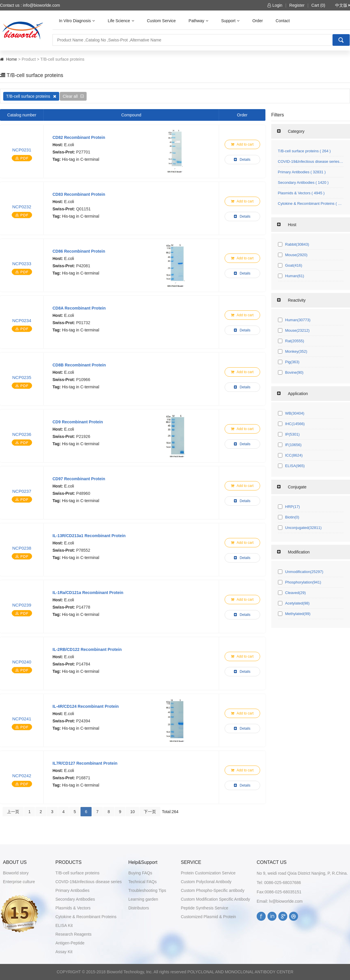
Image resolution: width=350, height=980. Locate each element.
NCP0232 (22, 207)
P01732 (83, 323)
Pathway (199, 21)
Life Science (121, 21)
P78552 (83, 550)
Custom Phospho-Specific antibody (213, 890)
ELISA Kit (64, 925)
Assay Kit (64, 952)
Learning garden (143, 899)
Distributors (139, 908)
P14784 (83, 664)
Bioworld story (16, 873)
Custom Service (161, 21)
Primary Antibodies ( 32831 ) (302, 172)
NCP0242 (22, 776)
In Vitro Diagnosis (77, 21)
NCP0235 (22, 377)
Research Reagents (73, 934)
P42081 (83, 266)
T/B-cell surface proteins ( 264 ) (304, 151)
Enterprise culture (19, 882)
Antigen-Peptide (70, 943)
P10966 (83, 380)
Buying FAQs (140, 873)
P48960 (83, 493)
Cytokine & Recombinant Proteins (86, 917)
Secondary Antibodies (75, 899)
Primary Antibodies (72, 890)
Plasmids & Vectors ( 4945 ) (301, 193)
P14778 (83, 607)
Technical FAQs (142, 882)
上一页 (13, 812)
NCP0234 (22, 320)
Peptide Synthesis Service (205, 908)
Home (12, 59)
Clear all (73, 96)
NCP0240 (22, 662)
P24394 (83, 721)
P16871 (83, 778)
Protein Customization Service (208, 873)
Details (242, 160)
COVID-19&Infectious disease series (89, 882)
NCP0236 (22, 434)
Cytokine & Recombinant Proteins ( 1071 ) (311, 203)
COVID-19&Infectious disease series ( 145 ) (311, 161)
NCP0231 (22, 150)
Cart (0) (318, 5)
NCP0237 (22, 491)
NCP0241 (22, 719)
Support (230, 21)
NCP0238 (22, 548)
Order (258, 21)
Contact (283, 21)
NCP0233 (22, 264)
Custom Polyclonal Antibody (206, 882)
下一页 (150, 812)
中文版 (343, 5)
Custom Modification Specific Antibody (215, 899)
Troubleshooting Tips (147, 890)
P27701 (83, 152)
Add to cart (242, 144)
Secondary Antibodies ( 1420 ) (303, 182)
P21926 (83, 436)
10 (132, 812)
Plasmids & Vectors (73, 908)
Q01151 (83, 209)
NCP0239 (22, 605)
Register (297, 5)
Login (275, 5)
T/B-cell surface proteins (31, 96)
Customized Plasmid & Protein (208, 917)
